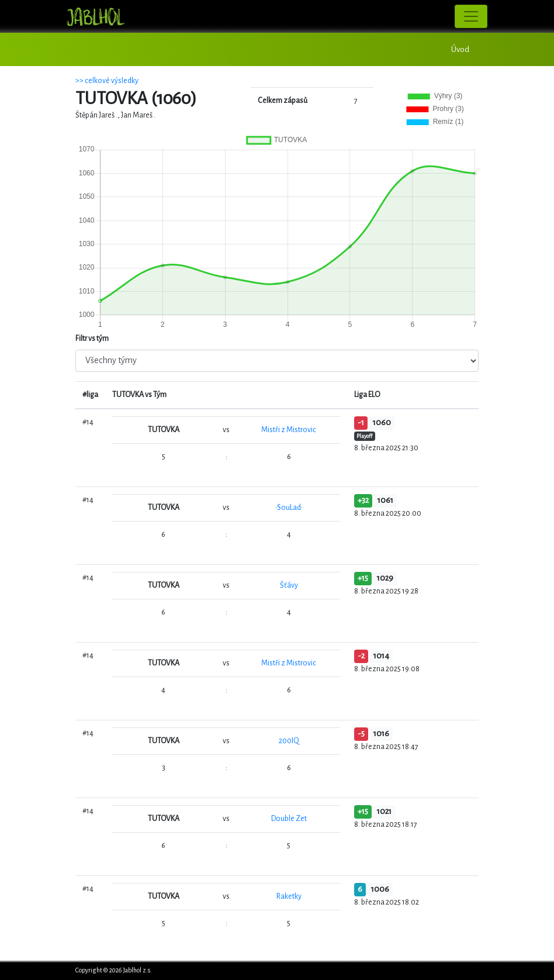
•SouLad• (289, 508)
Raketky (289, 896)
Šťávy (289, 585)
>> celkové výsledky (107, 81)
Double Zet (289, 819)
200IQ (289, 741)
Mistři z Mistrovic (289, 430)
